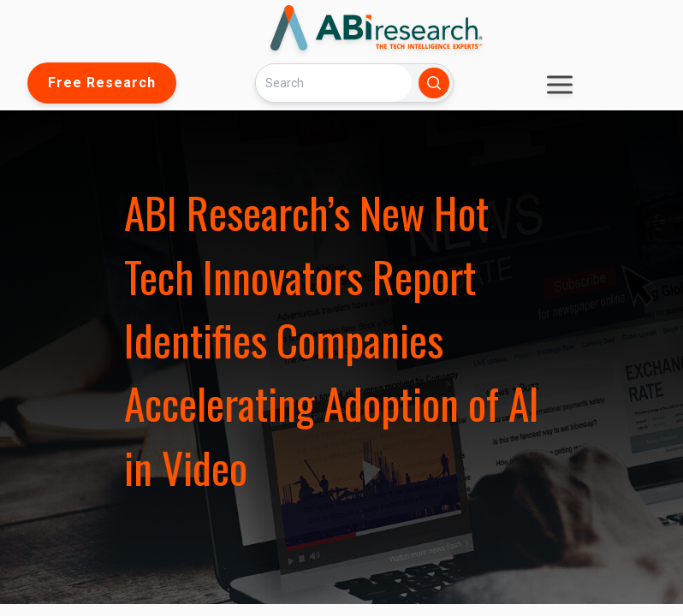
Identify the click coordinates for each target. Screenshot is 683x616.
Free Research (102, 83)
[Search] (334, 83)
